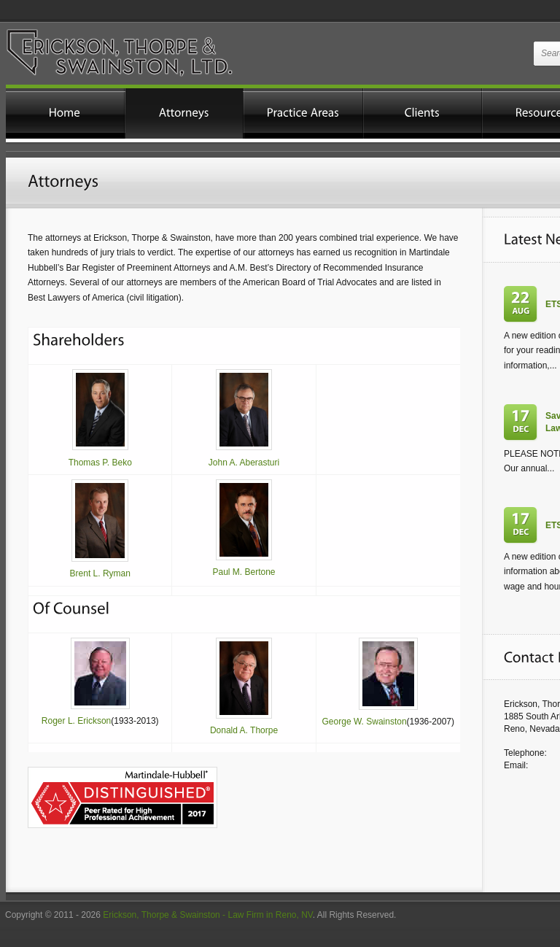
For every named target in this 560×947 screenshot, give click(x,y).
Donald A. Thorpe (244, 730)
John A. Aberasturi (244, 463)
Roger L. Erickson (76, 721)
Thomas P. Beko (100, 463)
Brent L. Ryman (100, 573)
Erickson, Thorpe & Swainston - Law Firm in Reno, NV (207, 915)
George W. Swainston (365, 722)
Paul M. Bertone (244, 572)
